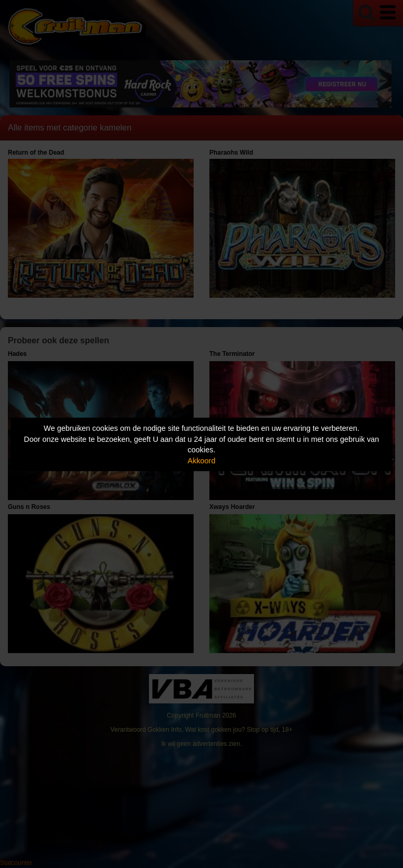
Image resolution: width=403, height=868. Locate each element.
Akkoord (202, 461)
